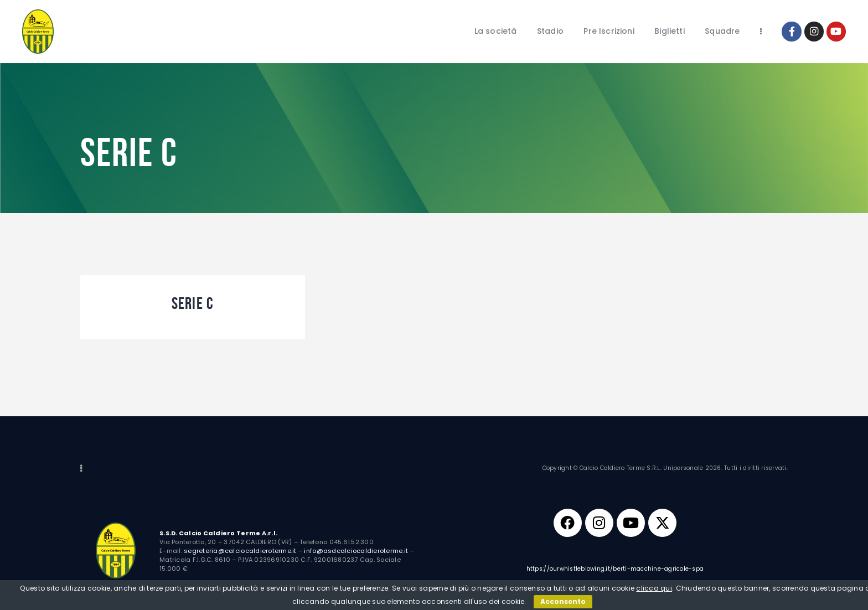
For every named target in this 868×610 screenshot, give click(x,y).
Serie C (193, 303)
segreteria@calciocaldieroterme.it (240, 550)
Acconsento (563, 601)
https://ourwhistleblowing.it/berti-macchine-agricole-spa (615, 569)
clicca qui (654, 588)
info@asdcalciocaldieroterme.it (356, 550)
